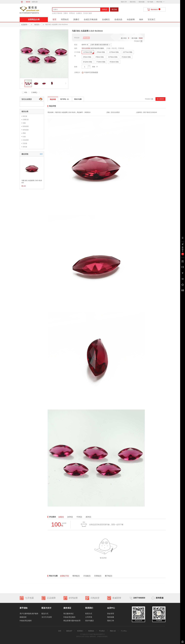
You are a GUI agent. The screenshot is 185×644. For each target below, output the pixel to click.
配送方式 (45, 614)
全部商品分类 (34, 19)
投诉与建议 (90, 621)
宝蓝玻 (25, 143)
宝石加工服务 (88, 13)
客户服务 (150, 2)
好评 (70, 517)
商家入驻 (113, 631)
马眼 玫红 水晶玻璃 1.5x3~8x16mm (32, 182)
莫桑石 (66, 13)
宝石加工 (152, 19)
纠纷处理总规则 (26, 621)
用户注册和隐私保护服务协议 (31, 614)
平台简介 (102, 631)
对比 (26, 92)
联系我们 (80, 631)
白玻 (24, 137)
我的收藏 (142, 2)
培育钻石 (72, 13)
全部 (61, 517)
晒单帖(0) (76, 576)
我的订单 (124, 2)
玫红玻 (25, 116)
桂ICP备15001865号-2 (98, 634)
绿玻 (24, 123)
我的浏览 (133, 2)
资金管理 (111, 614)
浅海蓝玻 (26, 126)
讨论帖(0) (87, 576)
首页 (54, 19)
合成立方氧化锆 (57, 13)
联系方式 (89, 614)
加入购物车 (160, 99)
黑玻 (24, 133)
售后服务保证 (69, 614)
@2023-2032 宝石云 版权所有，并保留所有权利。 (92, 636)
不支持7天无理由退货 (90, 73)
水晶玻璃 (131, 19)
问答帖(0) (98, 576)
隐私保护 (69, 631)
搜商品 (105, 9)
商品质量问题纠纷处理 (72, 621)
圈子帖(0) (109, 576)
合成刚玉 (79, 13)
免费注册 (35, 2)
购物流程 (23, 617)
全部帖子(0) (64, 576)
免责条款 (91, 631)
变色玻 (25, 147)
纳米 (141, 19)
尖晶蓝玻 (26, 140)
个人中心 (124, 631)
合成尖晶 (118, 19)
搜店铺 (114, 9)
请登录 (28, 2)
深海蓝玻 (26, 130)
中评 (79, 517)
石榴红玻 (26, 120)
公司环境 (89, 617)
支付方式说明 (47, 617)
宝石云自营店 (86, 48)
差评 (88, 517)
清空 (41, 154)
